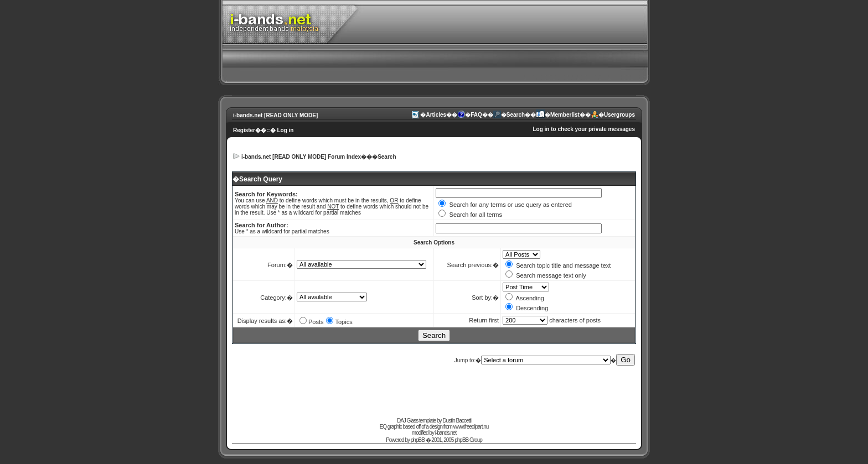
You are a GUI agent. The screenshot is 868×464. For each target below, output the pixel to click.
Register (244, 130)
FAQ (476, 115)
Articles (436, 115)
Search (516, 115)
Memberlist (565, 115)
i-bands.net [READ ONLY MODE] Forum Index (301, 157)
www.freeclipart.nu (471, 427)
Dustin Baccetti (457, 421)
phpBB (418, 440)
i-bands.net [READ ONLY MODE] (275, 115)
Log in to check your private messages (584, 129)
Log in (285, 130)
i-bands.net (446, 433)
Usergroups (619, 115)
